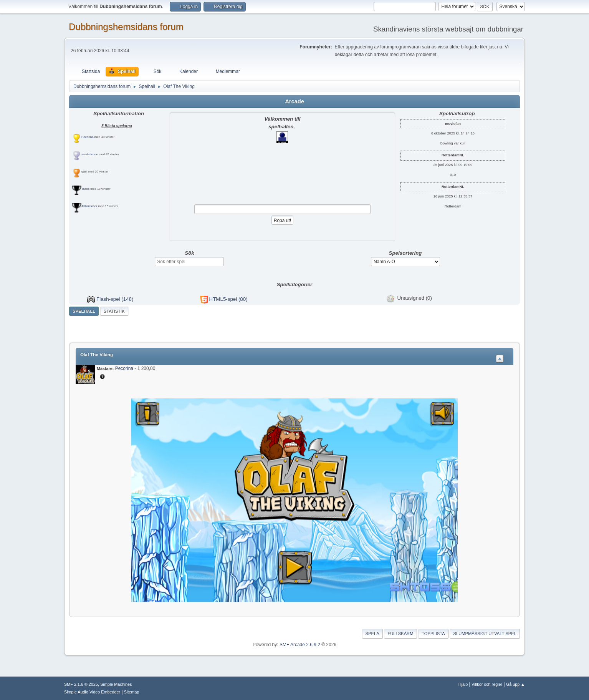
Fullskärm (400, 634)
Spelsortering (405, 253)
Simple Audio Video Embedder (92, 692)
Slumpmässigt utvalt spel (485, 634)
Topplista (433, 634)
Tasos (85, 189)
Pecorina (88, 137)
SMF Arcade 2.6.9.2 (300, 645)
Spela (372, 634)
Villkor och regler (487, 684)
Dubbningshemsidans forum (126, 27)
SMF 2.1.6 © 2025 (81, 684)
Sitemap (132, 692)
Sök (189, 253)
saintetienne (90, 154)
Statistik (114, 311)
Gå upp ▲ (515, 684)
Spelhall (84, 311)
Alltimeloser (89, 206)
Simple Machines (116, 684)
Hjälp (463, 684)
